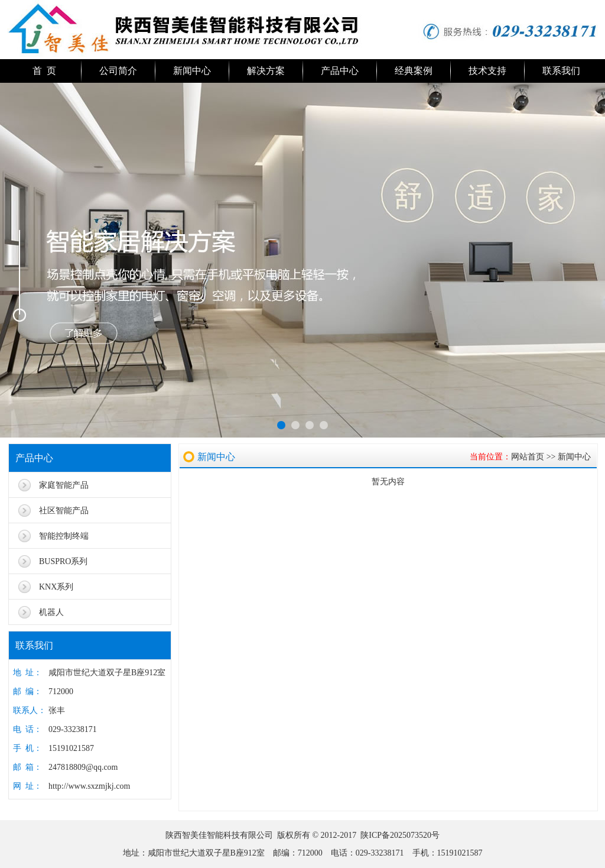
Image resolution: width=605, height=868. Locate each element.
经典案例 (414, 71)
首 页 (44, 71)
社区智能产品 (64, 511)
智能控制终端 (64, 536)
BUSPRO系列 (63, 561)
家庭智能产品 (64, 485)
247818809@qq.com (83, 767)
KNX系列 (56, 587)
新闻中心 (192, 71)
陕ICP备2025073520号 (400, 835)
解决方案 (266, 71)
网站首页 (528, 457)
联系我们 (561, 71)
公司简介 (118, 71)
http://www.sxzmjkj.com (89, 786)
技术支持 (487, 71)
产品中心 (340, 71)
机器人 (51, 612)
